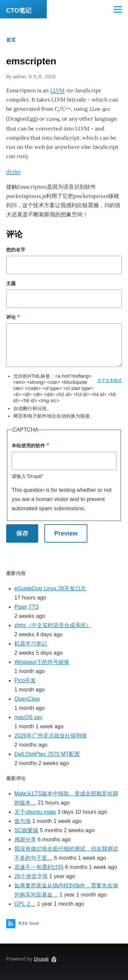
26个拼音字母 (31, 876)
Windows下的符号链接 (42, 661)
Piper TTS (27, 606)
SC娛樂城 (26, 830)
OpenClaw (27, 698)
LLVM (57, 90)
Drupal (41, 958)
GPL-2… (25, 903)
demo (13, 171)
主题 (11, 283)
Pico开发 (25, 680)
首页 (11, 40)
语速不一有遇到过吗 (39, 866)
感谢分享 (25, 839)
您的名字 (16, 249)
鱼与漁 (23, 820)
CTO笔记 (19, 11)
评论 (11, 316)
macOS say (29, 717)
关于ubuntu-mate (35, 811)
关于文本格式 (110, 380)
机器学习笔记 (31, 643)
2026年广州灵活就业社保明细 (51, 735)
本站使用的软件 (28, 445)
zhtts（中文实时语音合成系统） (53, 625)
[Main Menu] (118, 9)
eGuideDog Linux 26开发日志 (50, 588)
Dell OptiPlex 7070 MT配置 (47, 753)
